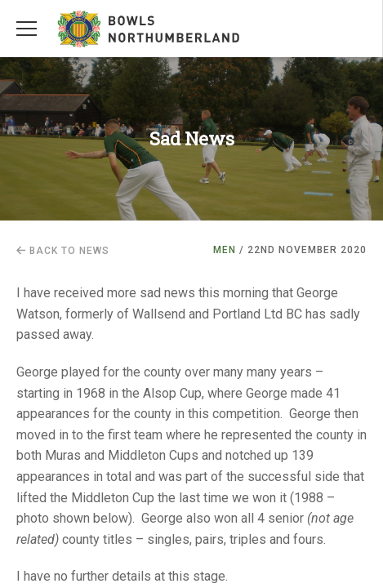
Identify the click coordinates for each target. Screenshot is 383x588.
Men (225, 250)
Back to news (63, 251)
